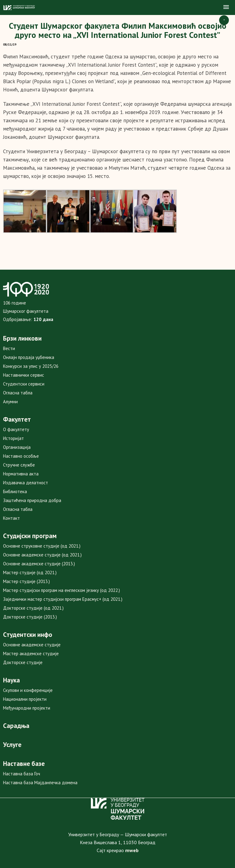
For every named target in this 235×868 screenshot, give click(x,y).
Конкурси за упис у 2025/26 (31, 366)
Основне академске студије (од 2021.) (42, 555)
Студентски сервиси (24, 384)
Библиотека (15, 491)
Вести (9, 348)
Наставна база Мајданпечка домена (40, 783)
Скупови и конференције (28, 690)
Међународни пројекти (27, 708)
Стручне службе (19, 465)
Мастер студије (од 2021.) (30, 573)
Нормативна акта (21, 474)
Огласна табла (18, 393)
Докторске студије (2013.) (30, 617)
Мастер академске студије (31, 654)
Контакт (11, 518)
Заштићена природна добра (32, 500)
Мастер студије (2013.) (26, 581)
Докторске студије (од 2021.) (33, 608)
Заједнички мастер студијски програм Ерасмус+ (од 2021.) (63, 599)
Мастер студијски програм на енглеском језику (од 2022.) (62, 590)
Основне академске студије (32, 645)
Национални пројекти (25, 699)
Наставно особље (21, 456)
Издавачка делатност (26, 483)
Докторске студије (23, 662)
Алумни (10, 402)
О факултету (16, 429)
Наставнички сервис (24, 375)
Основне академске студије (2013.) (39, 564)
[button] (226, 7)
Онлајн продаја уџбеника (29, 357)
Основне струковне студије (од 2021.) (42, 546)
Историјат (13, 438)
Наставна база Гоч (22, 774)
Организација (17, 447)
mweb (132, 850)
